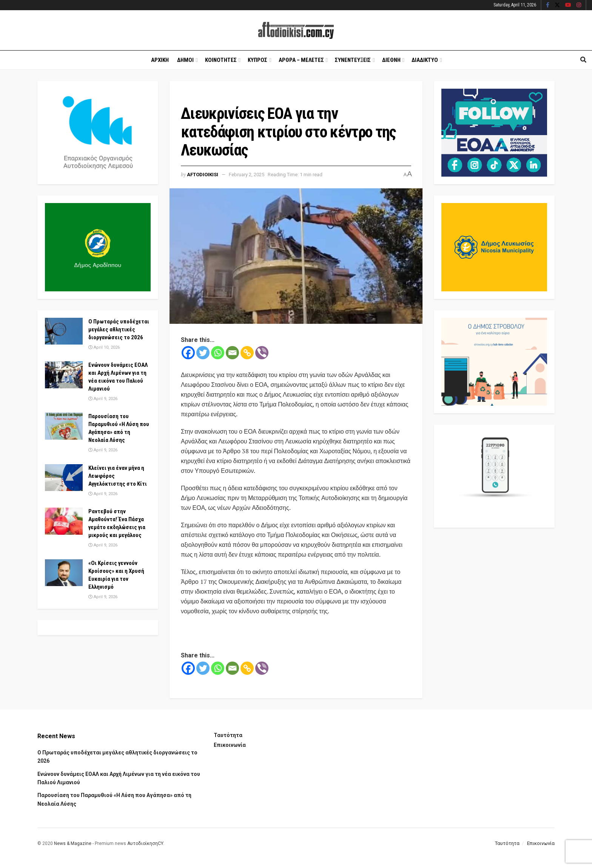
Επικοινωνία (230, 745)
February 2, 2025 (247, 175)
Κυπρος (257, 60)
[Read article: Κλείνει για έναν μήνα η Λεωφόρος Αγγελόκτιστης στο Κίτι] (64, 478)
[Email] (232, 353)
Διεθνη (391, 60)
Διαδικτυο (425, 60)
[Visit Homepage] (296, 30)
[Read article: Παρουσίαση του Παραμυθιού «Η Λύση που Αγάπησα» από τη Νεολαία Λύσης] (64, 426)
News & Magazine (73, 843)
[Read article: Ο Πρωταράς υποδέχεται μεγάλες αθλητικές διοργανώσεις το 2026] (64, 331)
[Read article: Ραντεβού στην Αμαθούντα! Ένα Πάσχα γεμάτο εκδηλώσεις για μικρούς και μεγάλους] (64, 521)
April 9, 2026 (103, 399)
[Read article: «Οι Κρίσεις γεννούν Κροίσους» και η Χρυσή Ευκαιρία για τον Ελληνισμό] (64, 573)
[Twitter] (203, 353)
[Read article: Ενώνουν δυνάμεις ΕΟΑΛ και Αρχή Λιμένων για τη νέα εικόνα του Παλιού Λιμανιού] (64, 375)
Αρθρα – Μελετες (301, 60)
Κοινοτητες (221, 60)
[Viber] (262, 353)
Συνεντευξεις (353, 60)
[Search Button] (583, 60)
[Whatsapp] (218, 353)
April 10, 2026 (104, 347)
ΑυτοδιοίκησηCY (145, 843)
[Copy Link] (247, 353)
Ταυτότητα (228, 735)
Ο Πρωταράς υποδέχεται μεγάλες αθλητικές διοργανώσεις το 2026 (119, 329)
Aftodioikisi (203, 175)
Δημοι (185, 60)
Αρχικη (160, 60)
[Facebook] (188, 353)
